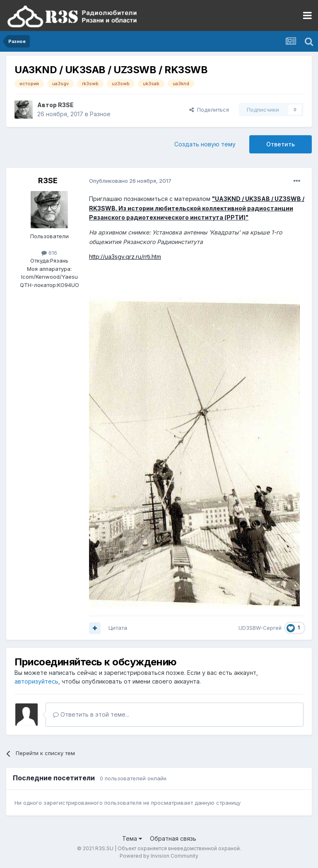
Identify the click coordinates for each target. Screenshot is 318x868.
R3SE (66, 105)
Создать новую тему (205, 144)
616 (49, 253)
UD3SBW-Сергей (260, 628)
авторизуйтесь (36, 681)
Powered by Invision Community (159, 856)
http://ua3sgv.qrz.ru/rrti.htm (125, 257)
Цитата (118, 628)
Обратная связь (173, 838)
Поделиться (209, 110)
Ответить (281, 144)
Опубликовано (130, 181)
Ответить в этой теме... (91, 714)
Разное (100, 114)
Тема (132, 838)
